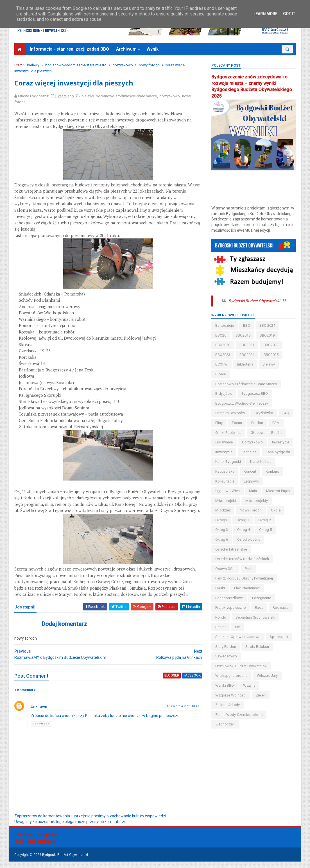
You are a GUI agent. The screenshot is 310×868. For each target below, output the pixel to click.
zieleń (261, 695)
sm (238, 627)
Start (18, 65)
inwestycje (224, 452)
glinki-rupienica (228, 433)
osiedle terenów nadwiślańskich (242, 559)
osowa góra (225, 569)
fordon (257, 423)
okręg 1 (243, 520)
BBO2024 (247, 355)
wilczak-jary (267, 676)
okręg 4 (244, 530)
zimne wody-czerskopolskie (239, 715)
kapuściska (225, 471)
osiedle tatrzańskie (231, 549)
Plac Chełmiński (247, 588)
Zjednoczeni (225, 724)
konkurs (272, 471)
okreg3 (221, 520)
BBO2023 (223, 355)
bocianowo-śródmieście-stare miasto (76, 65)
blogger (168, 682)
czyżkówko (264, 413)
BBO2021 (247, 345)
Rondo (221, 617)
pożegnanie (262, 598)
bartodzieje (225, 325)
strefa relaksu (257, 647)
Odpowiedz (41, 730)
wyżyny (249, 685)
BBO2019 (267, 335)
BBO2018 (243, 335)
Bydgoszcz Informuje (35, 848)
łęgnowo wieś (228, 491)
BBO (247, 325)
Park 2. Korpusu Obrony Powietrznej (244, 578)
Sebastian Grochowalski (255, 617)
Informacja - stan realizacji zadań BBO (70, 49)
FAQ (286, 413)
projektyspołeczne (230, 607)
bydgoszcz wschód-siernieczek (242, 403)
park (248, 569)
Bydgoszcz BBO (255, 394)
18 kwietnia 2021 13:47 (179, 713)
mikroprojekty (257, 501)
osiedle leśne (249, 539)
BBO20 (221, 335)
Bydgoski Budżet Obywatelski (254, 301)
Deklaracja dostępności (36, 841)
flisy (219, 423)
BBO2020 (223, 345)
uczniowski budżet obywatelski (241, 666)
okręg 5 (265, 530)
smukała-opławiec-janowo (238, 637)
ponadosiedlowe (229, 598)
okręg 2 (265, 520)
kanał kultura (261, 462)
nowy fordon (150, 65)
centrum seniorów (230, 413)
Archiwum (127, 49)
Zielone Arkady (228, 705)
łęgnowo (251, 481)
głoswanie (224, 442)
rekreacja (281, 607)
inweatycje (281, 442)
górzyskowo (123, 65)
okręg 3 (222, 530)
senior (220, 627)
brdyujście (224, 394)
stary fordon (226, 647)
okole (276, 510)
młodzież (223, 510)
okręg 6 (222, 539)
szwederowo (226, 656)
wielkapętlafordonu (231, 676)
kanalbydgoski (278, 452)
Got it (289, 14)
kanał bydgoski (228, 462)
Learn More (265, 14)
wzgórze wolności (231, 695)
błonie (220, 374)
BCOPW (221, 364)
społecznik (279, 637)
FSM (276, 423)
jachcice (249, 452)
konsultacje (225, 481)
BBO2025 (271, 355)
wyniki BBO (225, 685)
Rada (259, 607)
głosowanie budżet (267, 433)
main (253, 491)
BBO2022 (271, 345)
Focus (237, 423)
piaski (220, 588)
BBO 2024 (267, 325)
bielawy (33, 65)
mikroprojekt (226, 501)
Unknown (39, 713)
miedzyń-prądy (278, 491)
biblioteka (245, 364)
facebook (189, 682)
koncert (250, 471)
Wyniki (153, 49)
